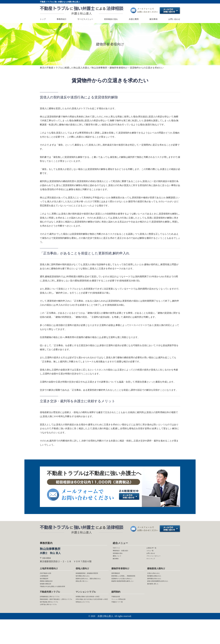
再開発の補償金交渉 (50, 589)
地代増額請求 (47, 584)
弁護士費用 (134, 19)
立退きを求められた (157, 576)
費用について (120, 561)
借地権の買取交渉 (49, 593)
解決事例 (153, 19)
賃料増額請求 (118, 576)
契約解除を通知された (158, 581)
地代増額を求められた (87, 584)
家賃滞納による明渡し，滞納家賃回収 (127, 583)
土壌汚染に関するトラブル (53, 628)
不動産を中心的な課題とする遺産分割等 (56, 599)
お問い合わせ (174, 19)
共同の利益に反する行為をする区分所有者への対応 (91, 622)
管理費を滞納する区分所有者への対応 (91, 614)
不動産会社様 (118, 612)
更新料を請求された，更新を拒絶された (91, 591)
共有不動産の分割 (49, 576)
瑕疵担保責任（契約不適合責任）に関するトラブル (54, 618)
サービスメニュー (85, 19)
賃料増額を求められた (158, 584)
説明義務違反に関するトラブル (56, 612)
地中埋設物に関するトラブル (54, 624)
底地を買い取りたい (86, 597)
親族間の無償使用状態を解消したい (127, 599)
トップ (43, 19)
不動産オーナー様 (120, 620)
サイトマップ (153, 565)
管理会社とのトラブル (87, 628)
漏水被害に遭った (156, 597)
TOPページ (118, 549)
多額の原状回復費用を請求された (163, 591)
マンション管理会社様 (123, 616)
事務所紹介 (62, 19)
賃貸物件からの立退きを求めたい (127, 591)
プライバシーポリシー (158, 561)
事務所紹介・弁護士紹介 (125, 553)
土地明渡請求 (47, 581)
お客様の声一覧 (154, 549)
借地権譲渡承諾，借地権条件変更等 (91, 579)
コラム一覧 (152, 553)
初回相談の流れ (111, 19)
